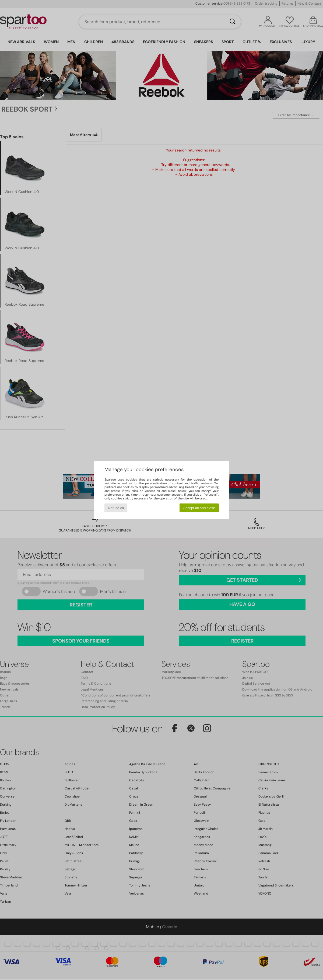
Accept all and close (199, 508)
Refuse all (116, 508)
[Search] (233, 22)
